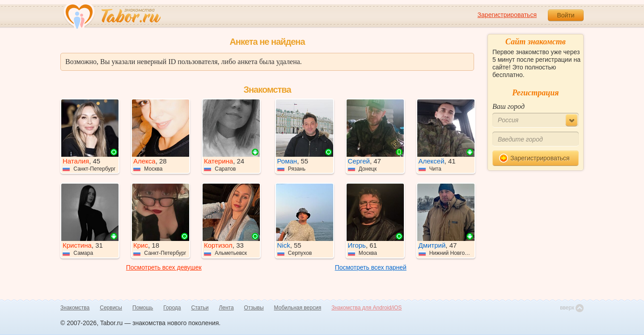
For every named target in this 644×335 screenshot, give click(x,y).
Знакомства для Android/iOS (366, 308)
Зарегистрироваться (507, 15)
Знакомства (75, 308)
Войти (566, 15)
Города (172, 308)
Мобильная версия (298, 308)
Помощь (143, 308)
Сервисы (111, 308)
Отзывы (254, 308)
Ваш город (508, 106)
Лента (226, 308)
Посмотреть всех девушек (164, 267)
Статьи (200, 308)
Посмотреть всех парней (371, 267)
